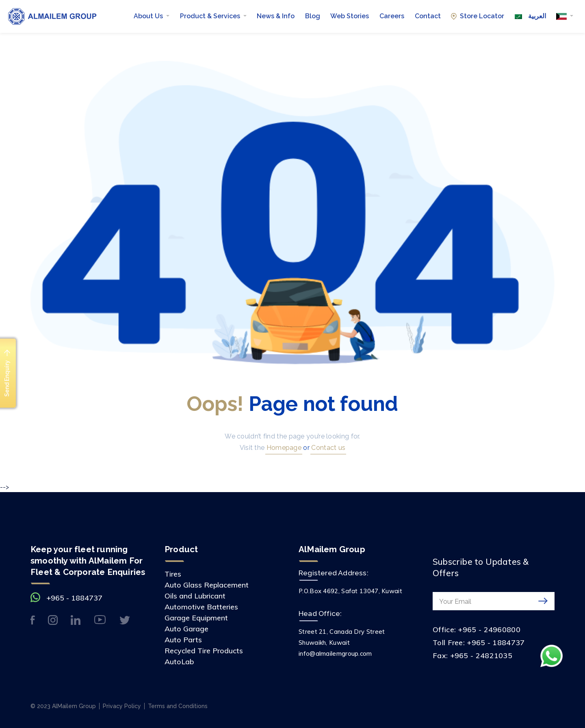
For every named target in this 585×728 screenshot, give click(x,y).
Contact (428, 16)
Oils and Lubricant (195, 596)
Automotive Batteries (201, 607)
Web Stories (350, 16)
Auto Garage (186, 629)
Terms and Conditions (178, 706)
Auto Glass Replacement (207, 585)
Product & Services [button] (211, 16)
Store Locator (478, 16)
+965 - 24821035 (481, 656)
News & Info (276, 16)
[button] (565, 16)
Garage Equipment (196, 618)
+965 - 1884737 (74, 598)
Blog (313, 16)
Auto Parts (183, 640)
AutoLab (179, 662)
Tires (173, 574)
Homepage (283, 448)
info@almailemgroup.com (335, 653)
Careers (392, 16)
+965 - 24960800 (489, 630)
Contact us (327, 448)
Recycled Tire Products (204, 651)
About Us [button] (149, 16)
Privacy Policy (122, 706)
